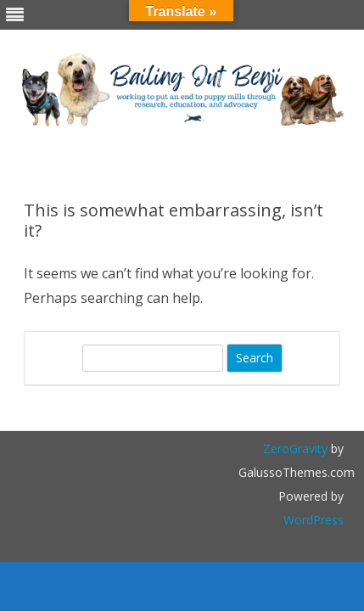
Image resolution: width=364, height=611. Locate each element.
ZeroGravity (295, 448)
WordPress (314, 520)
